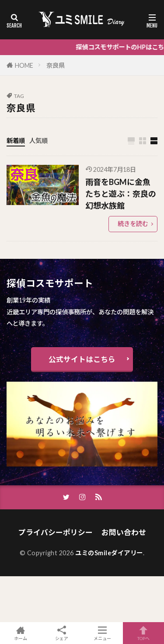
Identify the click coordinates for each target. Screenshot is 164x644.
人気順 (38, 141)
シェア (62, 633)
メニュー (103, 633)
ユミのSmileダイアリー (109, 553)
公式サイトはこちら (82, 359)
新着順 (16, 141)
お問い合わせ (124, 532)
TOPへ (143, 633)
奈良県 (56, 65)
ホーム (21, 633)
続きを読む (133, 224)
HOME (24, 65)
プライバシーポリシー (56, 532)
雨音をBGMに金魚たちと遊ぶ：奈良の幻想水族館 (121, 194)
